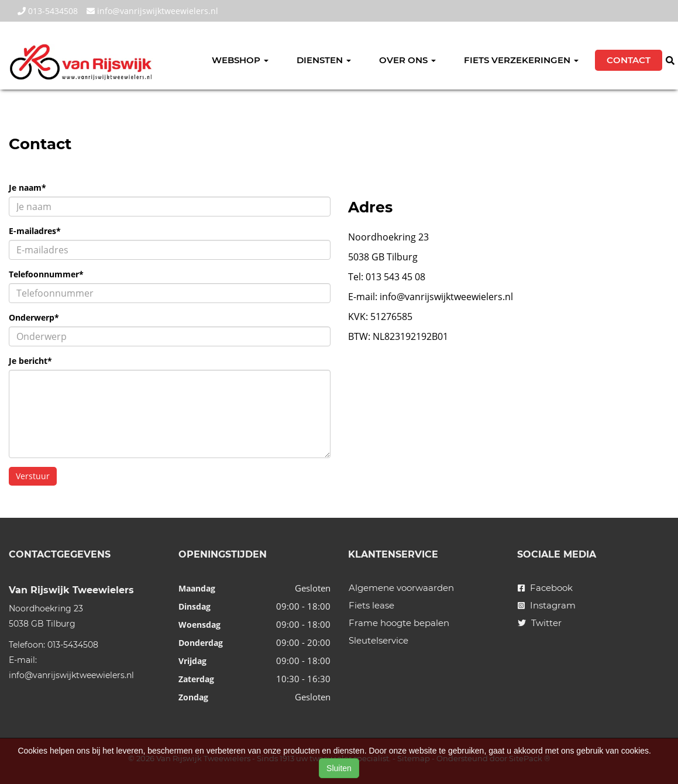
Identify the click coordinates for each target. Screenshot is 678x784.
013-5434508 (48, 11)
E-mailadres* (35, 231)
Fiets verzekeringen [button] (521, 60)
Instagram (547, 605)
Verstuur (33, 476)
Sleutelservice (378, 640)
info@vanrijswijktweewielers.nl (152, 11)
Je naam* (27, 188)
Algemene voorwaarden (401, 588)
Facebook (545, 588)
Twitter (540, 623)
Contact (629, 60)
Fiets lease (371, 605)
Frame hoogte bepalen (399, 623)
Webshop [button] (240, 60)
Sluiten (339, 768)
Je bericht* (30, 361)
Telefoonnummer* (46, 274)
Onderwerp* (34, 317)
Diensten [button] (324, 60)
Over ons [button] (407, 60)
